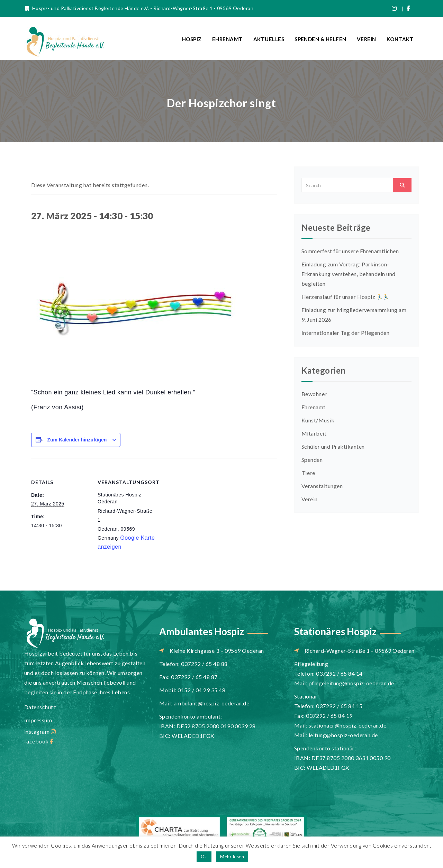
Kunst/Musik (318, 420)
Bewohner (314, 394)
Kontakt (400, 39)
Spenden (312, 460)
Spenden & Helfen (320, 39)
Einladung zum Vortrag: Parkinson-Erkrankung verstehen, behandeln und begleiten (349, 274)
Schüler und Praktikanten (333, 446)
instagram (40, 732)
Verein (367, 39)
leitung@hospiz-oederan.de (343, 735)
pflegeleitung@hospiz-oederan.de (351, 683)
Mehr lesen (232, 857)
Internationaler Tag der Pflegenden (345, 333)
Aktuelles (269, 39)
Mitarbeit (314, 433)
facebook (39, 741)
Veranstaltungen (322, 486)
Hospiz (192, 39)
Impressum (38, 720)
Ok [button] (204, 857)
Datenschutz (40, 707)
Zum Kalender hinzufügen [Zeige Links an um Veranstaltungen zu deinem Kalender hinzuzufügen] (77, 440)
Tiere (308, 473)
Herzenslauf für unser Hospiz (345, 297)
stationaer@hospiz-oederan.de (347, 725)
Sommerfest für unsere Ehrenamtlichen (350, 251)
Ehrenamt (228, 39)
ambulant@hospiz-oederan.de (211, 703)
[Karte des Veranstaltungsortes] (201, 506)
